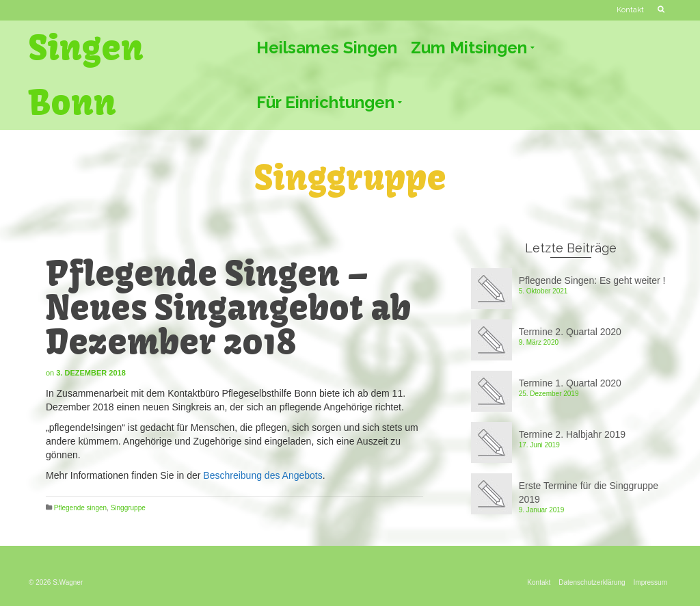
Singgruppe (128, 508)
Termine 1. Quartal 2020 (570, 383)
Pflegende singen (80, 508)
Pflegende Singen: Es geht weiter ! (592, 280)
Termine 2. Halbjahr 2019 (572, 434)
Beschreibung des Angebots (262, 475)
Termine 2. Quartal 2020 (570, 332)
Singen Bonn (86, 75)
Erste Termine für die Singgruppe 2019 (589, 492)
